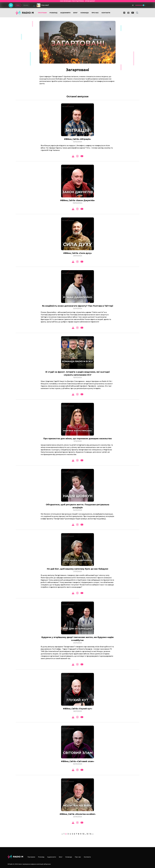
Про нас (95, 13)
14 (90, 834)
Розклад (53, 13)
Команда (85, 13)
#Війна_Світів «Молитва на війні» (78, 814)
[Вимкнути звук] (133, 5)
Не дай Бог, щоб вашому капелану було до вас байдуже (78, 569)
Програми (42, 13)
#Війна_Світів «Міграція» (77, 139)
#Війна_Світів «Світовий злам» (78, 761)
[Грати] (11, 5)
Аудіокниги (65, 13)
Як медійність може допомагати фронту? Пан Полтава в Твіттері (78, 306)
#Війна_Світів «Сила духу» (78, 253)
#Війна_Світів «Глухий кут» (78, 709)
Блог (75, 13)
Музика (26, 5)
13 (87, 834)
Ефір (18, 5)
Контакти (106, 13)
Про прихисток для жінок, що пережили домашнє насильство (78, 439)
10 (83, 834)
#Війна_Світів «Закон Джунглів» (77, 200)
